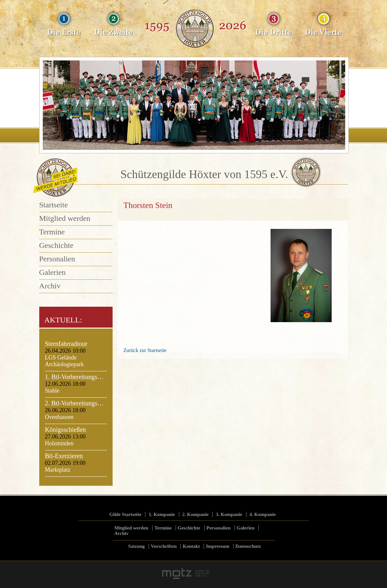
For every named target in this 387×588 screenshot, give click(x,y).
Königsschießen (66, 430)
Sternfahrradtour (66, 344)
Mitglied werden (65, 218)
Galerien (53, 272)
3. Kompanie (229, 514)
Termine (52, 232)
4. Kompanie (263, 514)
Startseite (54, 205)
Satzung (136, 546)
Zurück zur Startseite (145, 350)
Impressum (217, 546)
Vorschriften (164, 546)
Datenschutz (248, 546)
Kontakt (191, 546)
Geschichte (56, 245)
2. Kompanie (196, 514)
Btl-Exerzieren (64, 456)
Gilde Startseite (125, 514)
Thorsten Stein (148, 205)
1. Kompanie (162, 514)
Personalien (57, 259)
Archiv (50, 286)
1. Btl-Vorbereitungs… (74, 377)
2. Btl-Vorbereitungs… (74, 403)
